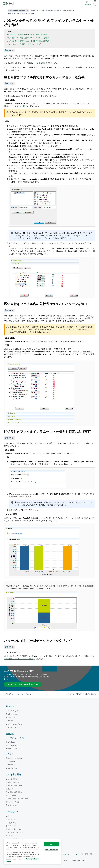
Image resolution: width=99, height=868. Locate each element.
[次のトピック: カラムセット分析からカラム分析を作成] (74, 695)
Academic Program (14, 829)
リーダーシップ (12, 819)
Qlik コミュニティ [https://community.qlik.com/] (70, 854)
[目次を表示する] (5, 11)
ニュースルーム (12, 839)
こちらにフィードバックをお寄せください (22, 684)
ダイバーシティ (12, 826)
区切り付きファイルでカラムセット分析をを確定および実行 (28, 41)
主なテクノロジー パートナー (17, 799)
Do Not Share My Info (78, 860)
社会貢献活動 (11, 823)
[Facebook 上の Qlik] (91, 854)
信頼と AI (9, 789)
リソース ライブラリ (14, 727)
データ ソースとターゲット (16, 802)
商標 (65, 860)
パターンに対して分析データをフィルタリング (24, 44)
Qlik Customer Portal (14, 724)
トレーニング (11, 717)
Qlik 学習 (9, 721)
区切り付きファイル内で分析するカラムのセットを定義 (27, 35)
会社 (7, 816)
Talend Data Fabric (13, 749)
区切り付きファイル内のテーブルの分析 (21, 13)
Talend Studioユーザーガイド (18, 11)
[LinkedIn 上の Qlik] (86, 854)
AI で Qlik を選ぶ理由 (14, 792)
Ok (51, 844)
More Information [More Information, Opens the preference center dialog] (51, 850)
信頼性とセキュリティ (14, 782)
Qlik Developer (12, 714)
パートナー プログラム (14, 832)
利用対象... (11, 50)
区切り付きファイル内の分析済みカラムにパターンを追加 (28, 38)
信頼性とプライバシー (14, 785)
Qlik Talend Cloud (13, 745)
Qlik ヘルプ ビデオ (13, 711)
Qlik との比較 (11, 795)
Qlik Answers (11, 761)
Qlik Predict (10, 765)
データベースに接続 (19, 106)
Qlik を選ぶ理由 (12, 779)
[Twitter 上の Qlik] (82, 854)
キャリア (9, 836)
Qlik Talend (10, 742)
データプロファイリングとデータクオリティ (46, 11)
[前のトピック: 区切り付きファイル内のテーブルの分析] (25, 695)
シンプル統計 (40, 63)
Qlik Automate (12, 768)
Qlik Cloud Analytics (14, 758)
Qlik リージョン (12, 805)
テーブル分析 (68, 11)
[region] (32, 852)
